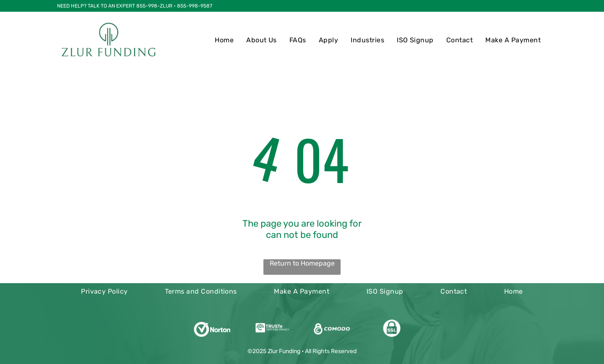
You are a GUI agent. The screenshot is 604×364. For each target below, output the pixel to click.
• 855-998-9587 (193, 6)
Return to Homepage (302, 263)
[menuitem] (224, 40)
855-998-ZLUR (154, 6)
